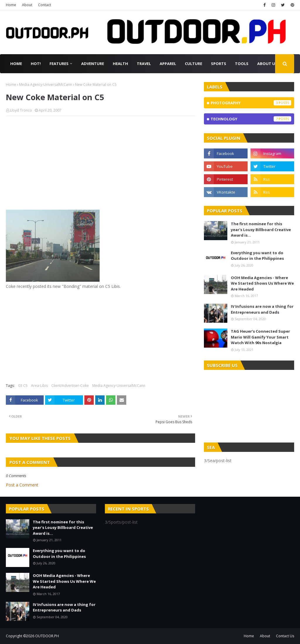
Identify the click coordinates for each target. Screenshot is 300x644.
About (27, 5)
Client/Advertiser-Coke (70, 386)
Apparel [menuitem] (168, 64)
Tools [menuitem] (242, 64)
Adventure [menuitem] (93, 64)
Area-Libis (39, 386)
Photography (251, 103)
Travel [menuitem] (144, 64)
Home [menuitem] (16, 64)
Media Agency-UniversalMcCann (46, 84)
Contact (45, 5)
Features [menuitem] (59, 64)
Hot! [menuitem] (36, 64)
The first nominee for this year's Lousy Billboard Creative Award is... (261, 229)
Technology (251, 119)
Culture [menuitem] (194, 64)
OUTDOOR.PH (47, 636)
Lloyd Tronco (21, 110)
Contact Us (285, 636)
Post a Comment (22, 485)
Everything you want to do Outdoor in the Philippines (257, 256)
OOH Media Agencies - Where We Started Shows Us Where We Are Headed (262, 283)
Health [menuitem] (120, 64)
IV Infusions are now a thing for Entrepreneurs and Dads (262, 309)
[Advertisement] (100, 163)
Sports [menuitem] (219, 64)
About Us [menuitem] (267, 64)
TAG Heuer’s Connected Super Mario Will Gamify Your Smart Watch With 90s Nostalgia (260, 337)
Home (11, 5)
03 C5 (23, 386)
